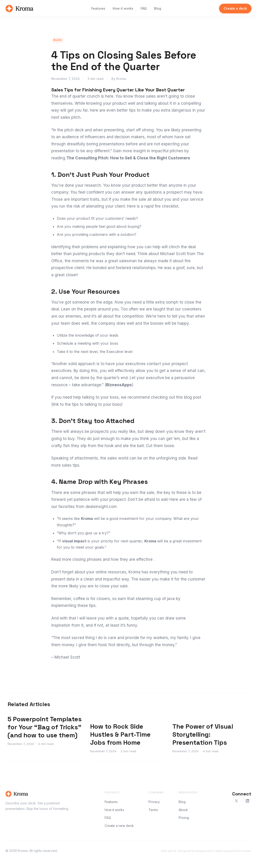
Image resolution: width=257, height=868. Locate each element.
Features (98, 8)
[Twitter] (236, 801)
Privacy (154, 802)
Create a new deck (119, 826)
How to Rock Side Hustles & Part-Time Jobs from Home (120, 734)
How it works (123, 8)
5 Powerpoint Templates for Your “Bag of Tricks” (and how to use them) (45, 727)
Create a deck (235, 8)
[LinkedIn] (247, 801)
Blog (158, 8)
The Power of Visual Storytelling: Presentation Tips (203, 734)
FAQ (144, 8)
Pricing (184, 818)
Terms (153, 810)
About (183, 810)
